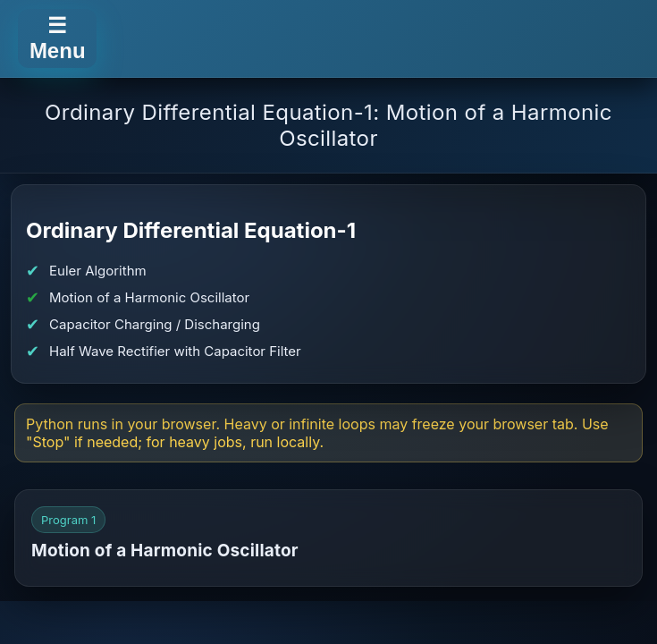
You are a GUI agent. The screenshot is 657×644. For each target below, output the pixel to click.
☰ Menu (58, 38)
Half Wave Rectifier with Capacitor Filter (175, 351)
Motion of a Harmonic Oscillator (149, 297)
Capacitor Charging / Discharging (155, 324)
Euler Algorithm (98, 271)
